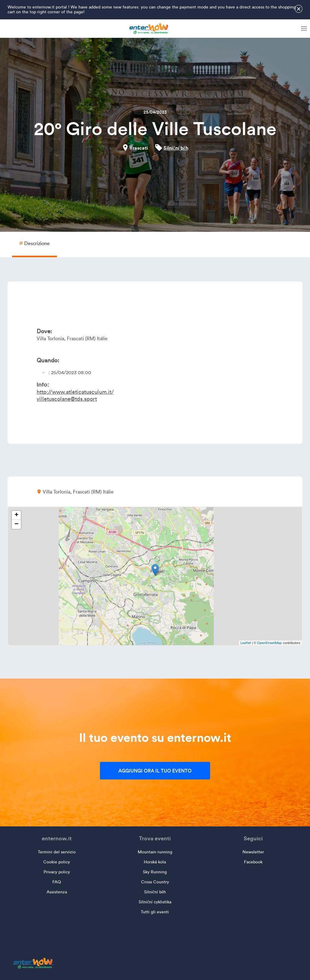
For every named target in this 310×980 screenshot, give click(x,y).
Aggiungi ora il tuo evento (155, 771)
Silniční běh (176, 148)
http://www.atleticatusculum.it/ (75, 392)
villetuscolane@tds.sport (67, 399)
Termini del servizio (57, 852)
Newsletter (253, 852)
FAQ (57, 882)
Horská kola (155, 862)
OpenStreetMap (269, 643)
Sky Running (155, 872)
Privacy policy (57, 872)
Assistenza (57, 892)
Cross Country (155, 882)
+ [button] (16, 515)
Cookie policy (57, 862)
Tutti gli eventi (155, 912)
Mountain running (155, 852)
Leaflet (246, 643)
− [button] (16, 524)
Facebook (253, 862)
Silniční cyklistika (155, 902)
